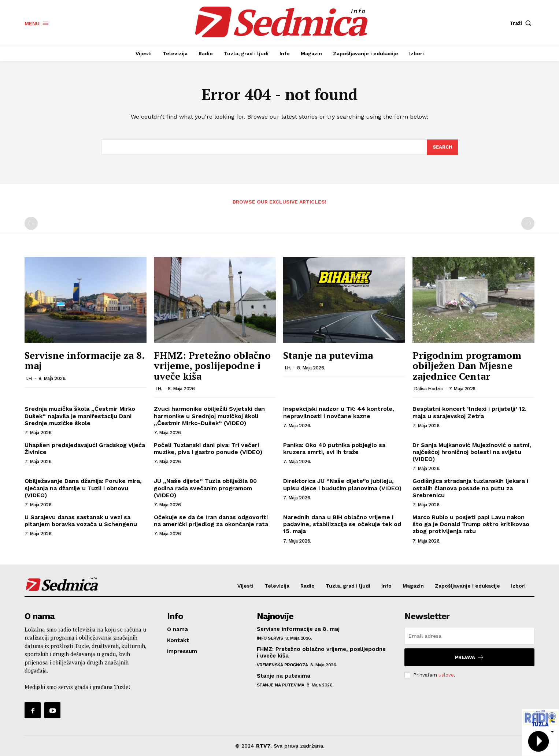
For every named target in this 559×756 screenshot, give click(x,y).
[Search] (443, 147)
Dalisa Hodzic (428, 389)
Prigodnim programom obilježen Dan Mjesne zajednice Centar (467, 366)
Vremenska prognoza (282, 665)
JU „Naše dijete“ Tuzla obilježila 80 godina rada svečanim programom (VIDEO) (205, 488)
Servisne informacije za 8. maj (84, 360)
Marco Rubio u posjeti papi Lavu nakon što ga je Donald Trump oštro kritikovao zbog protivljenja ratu (471, 524)
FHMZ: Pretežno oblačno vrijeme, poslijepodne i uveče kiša (212, 366)
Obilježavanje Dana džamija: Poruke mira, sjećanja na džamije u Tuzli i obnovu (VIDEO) (83, 488)
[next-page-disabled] (528, 224)
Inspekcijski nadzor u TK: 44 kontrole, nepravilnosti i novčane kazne (339, 412)
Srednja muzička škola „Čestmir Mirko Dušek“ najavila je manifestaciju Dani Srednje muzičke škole (80, 416)
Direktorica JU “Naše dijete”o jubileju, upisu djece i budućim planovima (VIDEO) (342, 485)
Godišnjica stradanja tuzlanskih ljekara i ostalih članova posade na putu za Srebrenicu (470, 488)
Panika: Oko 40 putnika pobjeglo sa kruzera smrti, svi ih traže (334, 448)
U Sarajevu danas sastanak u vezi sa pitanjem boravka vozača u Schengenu (81, 521)
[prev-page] (31, 224)
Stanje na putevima (328, 355)
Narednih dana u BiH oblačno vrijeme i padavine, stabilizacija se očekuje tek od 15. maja (342, 524)
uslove (446, 675)
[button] (522, 23)
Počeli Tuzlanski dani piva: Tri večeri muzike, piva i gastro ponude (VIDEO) (208, 448)
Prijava (469, 657)
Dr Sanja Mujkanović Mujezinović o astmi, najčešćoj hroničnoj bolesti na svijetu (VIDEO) (472, 452)
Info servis (270, 638)
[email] (469, 636)
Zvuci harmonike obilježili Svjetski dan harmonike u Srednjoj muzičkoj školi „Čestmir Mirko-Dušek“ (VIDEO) (209, 416)
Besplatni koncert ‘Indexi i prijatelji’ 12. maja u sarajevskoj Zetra (469, 412)
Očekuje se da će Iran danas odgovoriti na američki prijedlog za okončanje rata (211, 521)
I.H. (29, 378)
